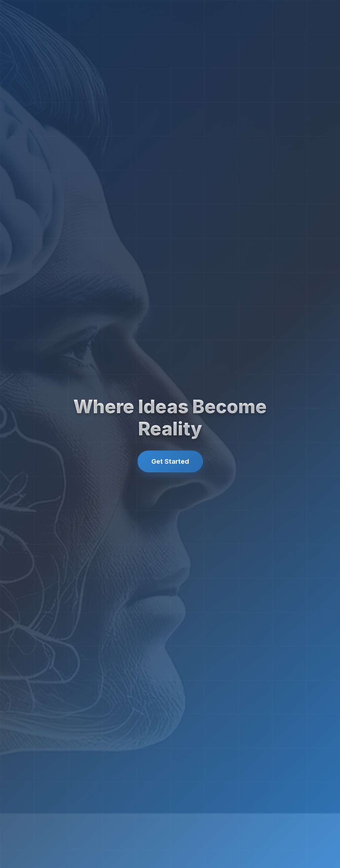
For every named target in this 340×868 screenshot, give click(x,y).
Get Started (170, 461)
